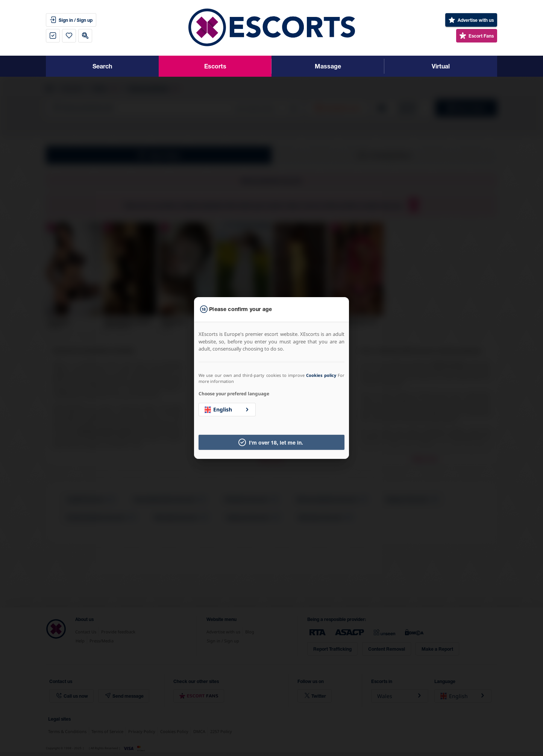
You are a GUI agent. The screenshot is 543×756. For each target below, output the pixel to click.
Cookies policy (321, 375)
